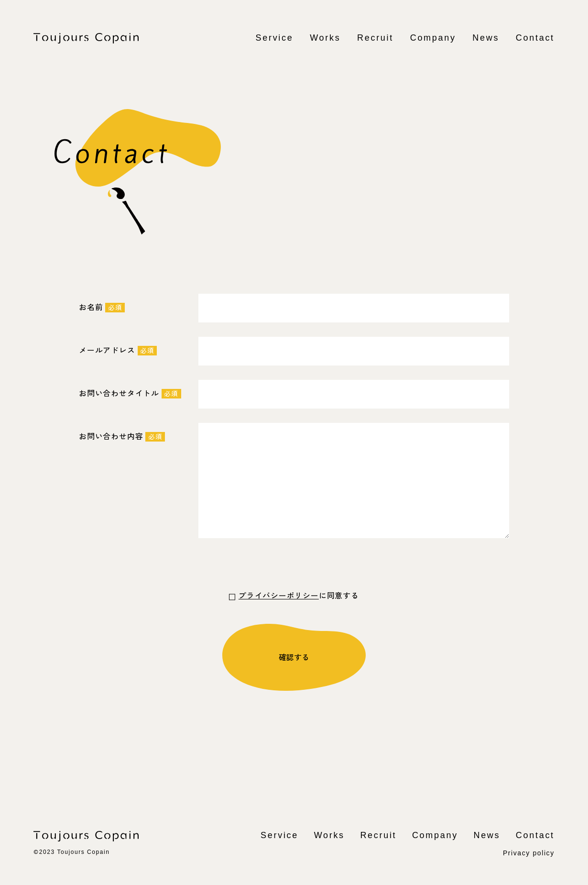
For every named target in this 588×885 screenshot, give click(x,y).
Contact (535, 38)
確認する (294, 657)
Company (433, 38)
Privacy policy (529, 852)
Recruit (375, 38)
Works (325, 38)
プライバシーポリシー (279, 595)
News (486, 38)
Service (275, 38)
